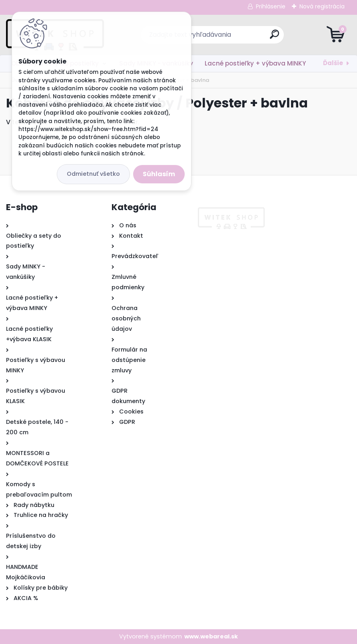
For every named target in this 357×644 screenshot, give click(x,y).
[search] (274, 37)
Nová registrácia (322, 6)
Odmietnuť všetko (93, 174)
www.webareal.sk (211, 636)
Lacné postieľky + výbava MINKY (255, 63)
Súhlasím (159, 174)
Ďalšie (333, 63)
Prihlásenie (271, 6)
